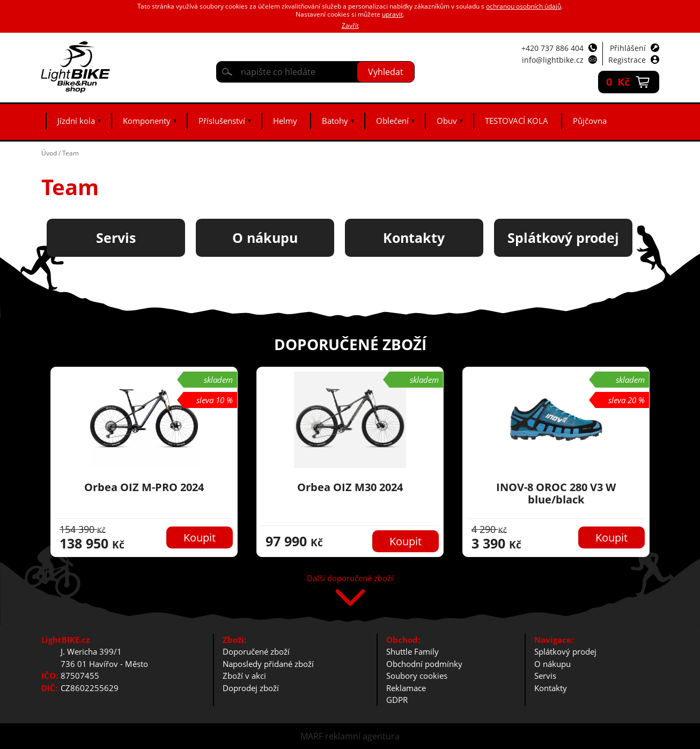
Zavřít (350, 25)
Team (71, 153)
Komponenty (147, 121)
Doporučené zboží (256, 651)
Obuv (447, 121)
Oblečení (392, 121)
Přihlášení (628, 48)
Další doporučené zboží (350, 579)
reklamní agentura (362, 736)
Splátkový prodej (565, 651)
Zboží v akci (244, 676)
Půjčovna (590, 121)
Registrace (627, 60)
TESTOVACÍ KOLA (517, 121)
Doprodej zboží (251, 688)
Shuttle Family (412, 651)
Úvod (49, 153)
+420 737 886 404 (552, 48)
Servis (545, 676)
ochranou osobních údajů (524, 6)
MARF (312, 736)
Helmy (285, 121)
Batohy (335, 121)
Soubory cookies (417, 676)
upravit (392, 14)
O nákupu (552, 664)
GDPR (397, 700)
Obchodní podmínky (424, 664)
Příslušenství (222, 121)
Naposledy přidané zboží (268, 664)
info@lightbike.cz (553, 60)
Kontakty (551, 688)
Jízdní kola (76, 121)
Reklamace (406, 688)
